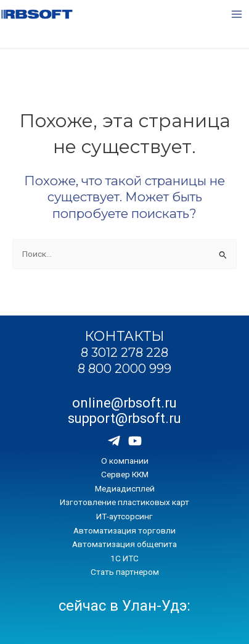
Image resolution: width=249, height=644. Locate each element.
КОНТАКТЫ (124, 336)
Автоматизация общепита (124, 544)
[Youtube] (135, 441)
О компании (125, 461)
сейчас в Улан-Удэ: (124, 606)
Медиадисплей (125, 488)
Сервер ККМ (125, 474)
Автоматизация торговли (124, 530)
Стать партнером (125, 572)
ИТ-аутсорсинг (124, 516)
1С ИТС (124, 558)
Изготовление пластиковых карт (124, 502)
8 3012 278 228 (124, 353)
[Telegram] (114, 441)
